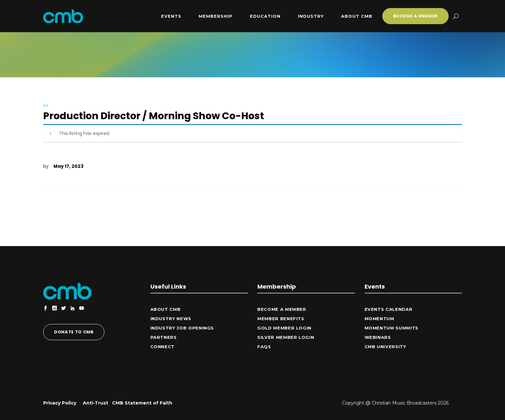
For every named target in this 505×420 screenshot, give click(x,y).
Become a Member (282, 309)
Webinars (378, 337)
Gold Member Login (284, 328)
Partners (164, 337)
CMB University (385, 347)
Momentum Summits (391, 328)
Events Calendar (389, 309)
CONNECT (163, 347)
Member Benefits (281, 319)
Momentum (379, 319)
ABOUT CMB (166, 309)
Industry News (171, 319)
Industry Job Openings (182, 328)
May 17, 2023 (68, 166)
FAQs (264, 347)
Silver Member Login (286, 337)
